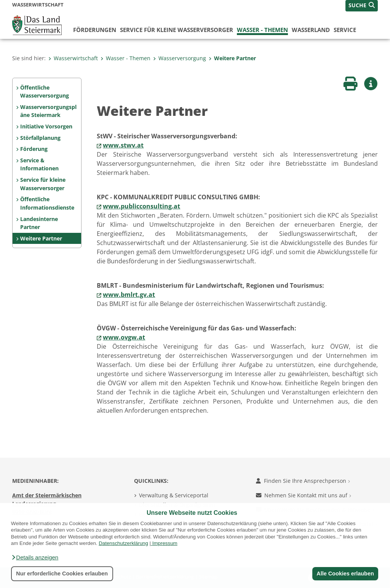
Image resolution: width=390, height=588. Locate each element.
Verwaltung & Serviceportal (174, 495)
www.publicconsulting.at (141, 206)
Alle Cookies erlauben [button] (345, 574)
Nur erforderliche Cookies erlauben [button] (62, 574)
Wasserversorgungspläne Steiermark (48, 111)
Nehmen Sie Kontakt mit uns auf (304, 495)
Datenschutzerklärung (123, 543)
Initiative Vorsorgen (46, 126)
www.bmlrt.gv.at (129, 295)
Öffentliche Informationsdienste (47, 203)
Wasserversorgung (180, 58)
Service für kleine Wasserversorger (177, 30)
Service (345, 30)
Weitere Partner (232, 58)
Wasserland (311, 30)
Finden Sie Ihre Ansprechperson (303, 481)
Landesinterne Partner (39, 223)
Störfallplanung (40, 138)
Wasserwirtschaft (73, 58)
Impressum (165, 543)
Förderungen (95, 30)
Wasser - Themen (262, 30)
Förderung (34, 149)
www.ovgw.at (124, 337)
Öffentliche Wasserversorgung (45, 92)
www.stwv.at (123, 145)
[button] (35, 558)
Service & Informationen (39, 164)
